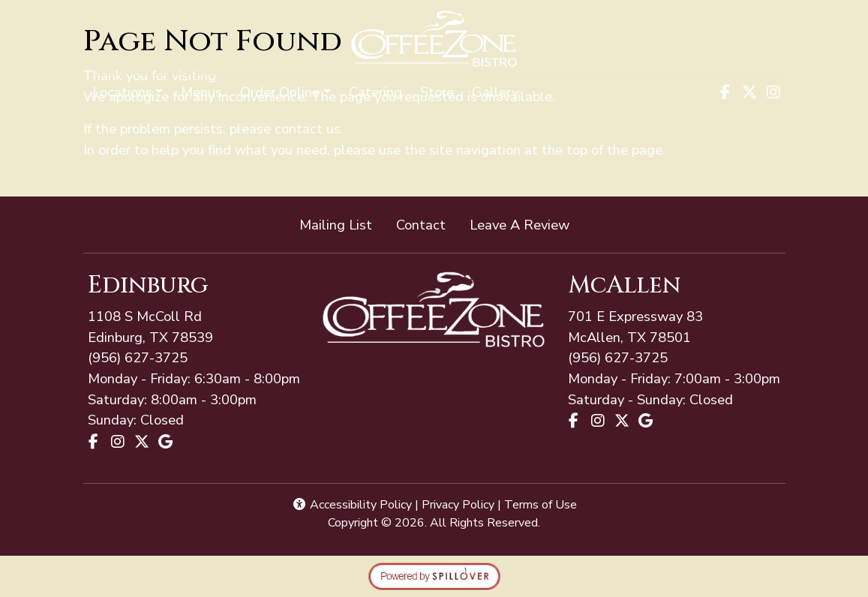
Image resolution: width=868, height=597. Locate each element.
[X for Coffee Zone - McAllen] (622, 421)
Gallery (495, 92)
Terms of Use (541, 505)
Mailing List (336, 225)
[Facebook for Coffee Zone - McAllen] (574, 421)
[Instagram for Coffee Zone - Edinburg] (118, 442)
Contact (421, 225)
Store (437, 92)
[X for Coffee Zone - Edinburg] (142, 442)
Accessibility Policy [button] (352, 505)
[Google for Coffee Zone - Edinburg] (166, 442)
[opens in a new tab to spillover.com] (434, 575)
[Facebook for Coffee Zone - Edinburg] (94, 442)
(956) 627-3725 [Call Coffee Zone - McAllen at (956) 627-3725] (138, 357)
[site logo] (434, 39)
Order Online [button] (280, 92)
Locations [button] (122, 92)
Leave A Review (526, 224)
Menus (201, 92)
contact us (308, 129)
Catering (375, 92)
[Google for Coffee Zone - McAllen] (646, 421)
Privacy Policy (458, 505)
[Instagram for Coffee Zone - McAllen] (598, 421)
